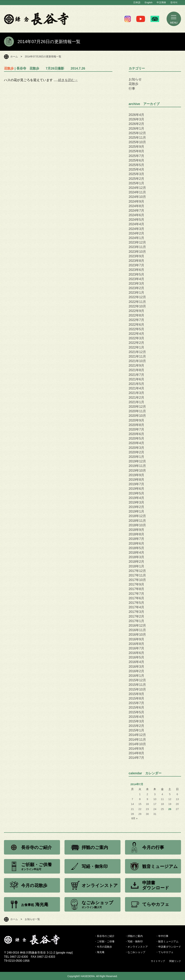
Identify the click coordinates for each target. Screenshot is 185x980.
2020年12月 (137, 407)
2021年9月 (136, 366)
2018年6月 (136, 543)
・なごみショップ (135, 952)
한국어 (174, 2)
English (149, 2)
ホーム (14, 56)
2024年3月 (136, 229)
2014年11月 (137, 740)
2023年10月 (137, 252)
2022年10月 (137, 306)
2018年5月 (136, 548)
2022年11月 (137, 302)
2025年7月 (136, 156)
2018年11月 (137, 521)
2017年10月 (137, 580)
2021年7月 (136, 375)
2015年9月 (136, 694)
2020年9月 (136, 420)
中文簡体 (161, 2)
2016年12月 (137, 626)
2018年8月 (136, 534)
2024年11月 (137, 192)
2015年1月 (136, 730)
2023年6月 (136, 270)
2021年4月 (136, 388)
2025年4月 (136, 169)
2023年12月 (137, 242)
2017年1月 (136, 621)
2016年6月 (136, 653)
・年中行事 (162, 936)
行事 (132, 89)
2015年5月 (136, 712)
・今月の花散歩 (103, 947)
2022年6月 (136, 325)
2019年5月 (136, 493)
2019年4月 (136, 498)
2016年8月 (136, 644)
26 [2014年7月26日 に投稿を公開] (170, 809)
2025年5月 (136, 165)
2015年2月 (136, 726)
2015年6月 (136, 708)
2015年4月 (136, 717)
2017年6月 (136, 598)
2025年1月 (136, 183)
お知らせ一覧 (32, 919)
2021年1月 (136, 402)
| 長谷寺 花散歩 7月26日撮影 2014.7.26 (45, 68)
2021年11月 (137, 356)
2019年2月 (136, 507)
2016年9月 (136, 639)
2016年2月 (136, 671)
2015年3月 (136, 721)
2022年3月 (136, 338)
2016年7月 (136, 648)
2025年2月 (136, 179)
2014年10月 (137, 744)
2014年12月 (137, 735)
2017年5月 (136, 603)
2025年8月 (136, 151)
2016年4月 (136, 662)
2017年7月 (136, 594)
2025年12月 (137, 133)
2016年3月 (136, 667)
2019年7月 (136, 484)
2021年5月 (136, 384)
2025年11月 (137, 138)
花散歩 (134, 84)
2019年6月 (136, 489)
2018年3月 (136, 557)
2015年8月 (136, 698)
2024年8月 (136, 206)
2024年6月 (136, 215)
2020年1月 (136, 457)
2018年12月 (137, 516)
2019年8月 (136, 480)
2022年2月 (136, 343)
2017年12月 (137, 571)
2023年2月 (136, 288)
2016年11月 (137, 630)
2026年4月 (136, 115)
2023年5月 (136, 274)
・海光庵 (99, 952)
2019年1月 (136, 511)
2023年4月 (136, 279)
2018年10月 (137, 525)
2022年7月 (136, 320)
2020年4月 (136, 443)
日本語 (137, 2)
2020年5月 (136, 438)
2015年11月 (137, 685)
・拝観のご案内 (134, 936)
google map (64, 953)
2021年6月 (136, 379)
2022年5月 (136, 329)
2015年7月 (136, 703)
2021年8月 (136, 370)
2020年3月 (136, 448)
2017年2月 (136, 616)
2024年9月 (136, 202)
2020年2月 (136, 452)
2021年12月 (137, 352)
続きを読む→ (68, 80)
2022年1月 (136, 347)
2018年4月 (136, 553)
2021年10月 (137, 361)
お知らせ (135, 79)
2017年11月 (137, 575)
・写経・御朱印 (134, 941)
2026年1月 (136, 129)
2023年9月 (136, 256)
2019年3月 (136, 502)
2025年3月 (136, 174)
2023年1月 (136, 293)
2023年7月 (136, 265)
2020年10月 (137, 416)
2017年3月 (136, 612)
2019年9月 (136, 475)
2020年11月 (137, 411)
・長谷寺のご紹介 (104, 936)
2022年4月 (136, 334)
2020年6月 (136, 434)
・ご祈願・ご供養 (104, 941)
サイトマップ (158, 961)
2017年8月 (136, 589)
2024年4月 (136, 224)
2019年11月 (137, 466)
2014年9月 (136, 749)
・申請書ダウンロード (168, 947)
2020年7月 (136, 429)
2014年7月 (136, 758)
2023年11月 (137, 247)
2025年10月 (137, 142)
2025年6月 (136, 160)
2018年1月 (136, 566)
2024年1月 (136, 238)
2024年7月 (136, 211)
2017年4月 (136, 607)
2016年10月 (137, 635)
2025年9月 (136, 147)
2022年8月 (136, 315)
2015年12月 (137, 680)
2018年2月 (136, 562)
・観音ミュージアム (167, 941)
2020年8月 (136, 425)
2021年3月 (136, 393)
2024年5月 (136, 220)
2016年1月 (136, 676)
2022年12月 (137, 297)
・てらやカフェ (165, 952)
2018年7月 (136, 539)
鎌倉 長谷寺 (36, 19)
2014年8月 (136, 753)
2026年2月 (136, 124)
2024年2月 (136, 233)
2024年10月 (137, 197)
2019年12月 (137, 461)
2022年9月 (136, 311)
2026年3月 (136, 119)
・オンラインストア (136, 947)
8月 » (135, 818)
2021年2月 (136, 398)
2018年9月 (136, 530)
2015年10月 (137, 689)
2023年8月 (136, 261)
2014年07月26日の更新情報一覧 (43, 56)
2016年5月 (136, 657)
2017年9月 (136, 584)
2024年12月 (137, 188)
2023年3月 (136, 284)
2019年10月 (137, 471)
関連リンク (175, 961)
